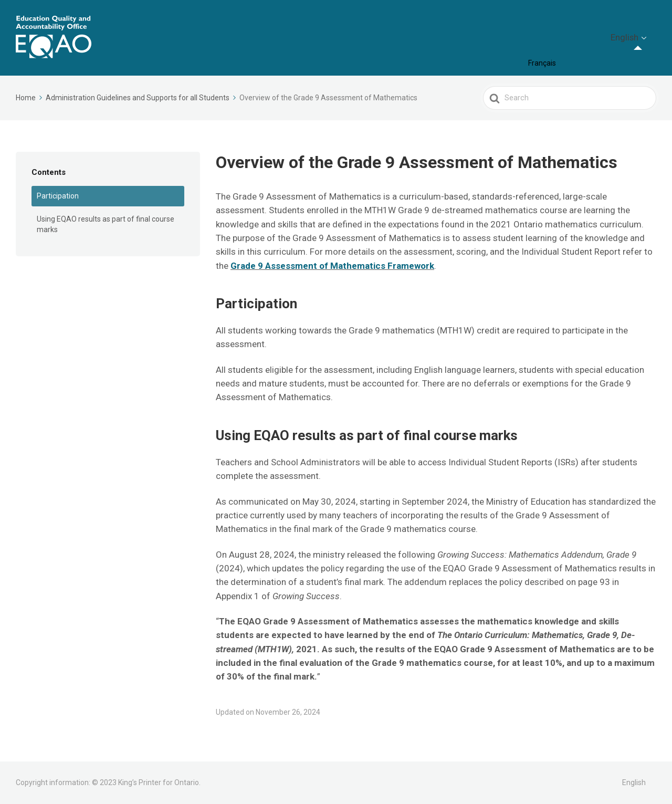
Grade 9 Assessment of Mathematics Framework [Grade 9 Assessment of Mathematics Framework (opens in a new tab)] (332, 266)
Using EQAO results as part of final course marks (106, 224)
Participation (58, 196)
